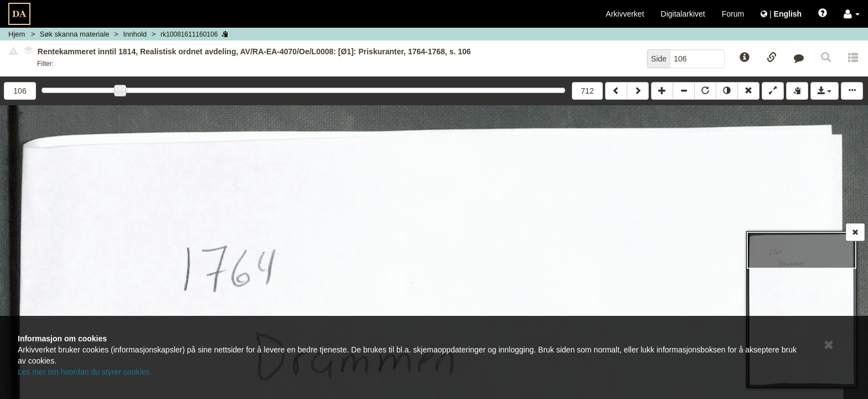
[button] (852, 14)
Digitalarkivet (683, 14)
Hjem (17, 34)
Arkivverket (625, 14)
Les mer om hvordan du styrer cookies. (85, 372)
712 (587, 91)
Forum (733, 14)
